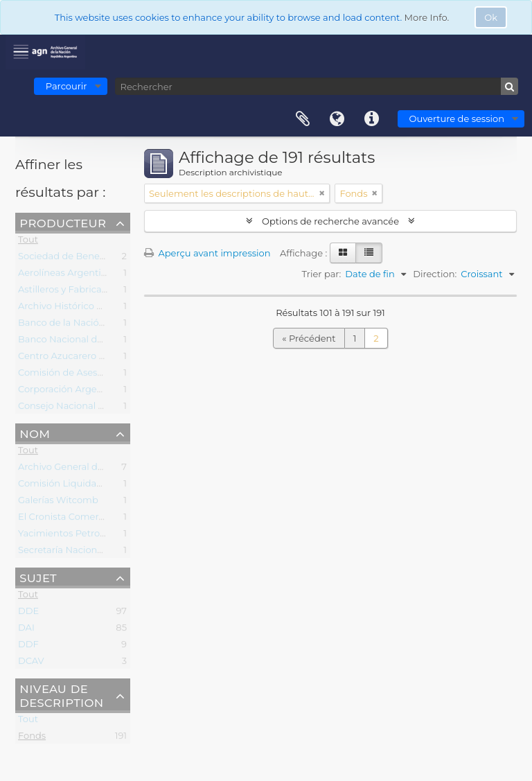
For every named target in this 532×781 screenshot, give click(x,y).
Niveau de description (61, 695)
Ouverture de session (457, 119)
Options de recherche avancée (331, 221)
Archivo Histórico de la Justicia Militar (101, 308)
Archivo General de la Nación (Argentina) (109, 469)
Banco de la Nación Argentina (85, 325)
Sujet (38, 577)
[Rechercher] (317, 86)
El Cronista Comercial (66, 519)
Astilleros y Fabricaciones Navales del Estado (118, 292)
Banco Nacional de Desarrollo (85, 342)
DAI (26, 630)
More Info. (427, 17)
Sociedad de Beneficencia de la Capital (105, 258)
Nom (35, 433)
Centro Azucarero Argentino (81, 358)
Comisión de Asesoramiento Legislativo (106, 375)
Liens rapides (372, 119)
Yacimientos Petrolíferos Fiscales (91, 536)
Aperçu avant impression (207, 253)
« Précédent (309, 338)
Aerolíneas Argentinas (68, 275)
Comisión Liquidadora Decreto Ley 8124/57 (113, 486)
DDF (28, 647)
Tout (28, 242)
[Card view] (343, 253)
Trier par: (322, 274)
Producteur (63, 222)
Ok (491, 17)
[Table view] (369, 253)
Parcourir (66, 86)
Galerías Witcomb (58, 502)
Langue (337, 119)
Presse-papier (303, 119)
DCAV (31, 663)
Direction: (435, 274)
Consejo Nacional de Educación (89, 408)
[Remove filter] (322, 193)
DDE (28, 613)
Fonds (32, 738)
